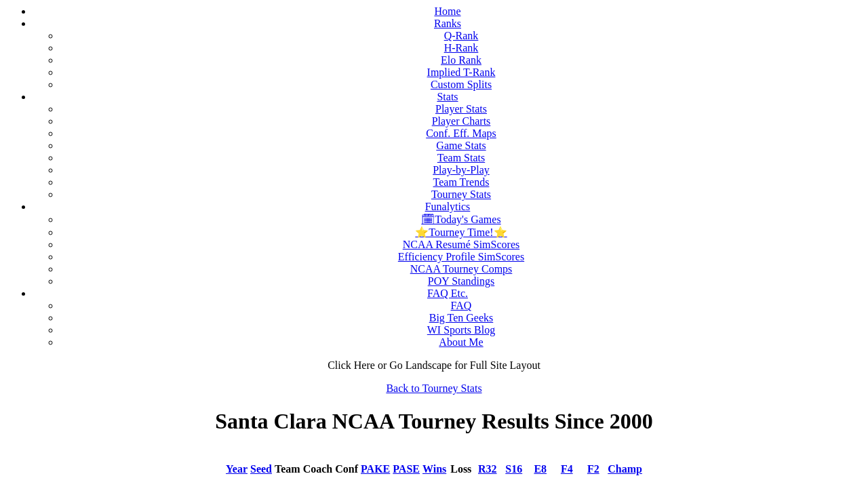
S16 (514, 469)
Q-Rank (461, 36)
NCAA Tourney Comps (461, 269)
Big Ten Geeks (461, 318)
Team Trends (461, 182)
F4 (567, 469)
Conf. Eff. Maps (461, 133)
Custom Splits (461, 84)
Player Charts (461, 121)
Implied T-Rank (461, 72)
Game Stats (461, 145)
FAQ (461, 305)
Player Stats (461, 109)
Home (447, 11)
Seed (261, 469)
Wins (434, 469)
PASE (406, 469)
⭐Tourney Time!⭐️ (461, 232)
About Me (461, 342)
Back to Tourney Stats (434, 388)
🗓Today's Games (461, 219)
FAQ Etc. (448, 293)
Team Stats (461, 158)
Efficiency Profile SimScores (461, 257)
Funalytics (448, 206)
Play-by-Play (461, 170)
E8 (540, 469)
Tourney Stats (461, 194)
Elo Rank (461, 60)
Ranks (448, 23)
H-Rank (461, 48)
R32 (488, 469)
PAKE (375, 469)
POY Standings (461, 281)
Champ (625, 469)
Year (237, 469)
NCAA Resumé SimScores (461, 244)
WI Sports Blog (461, 330)
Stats (447, 97)
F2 (593, 469)
